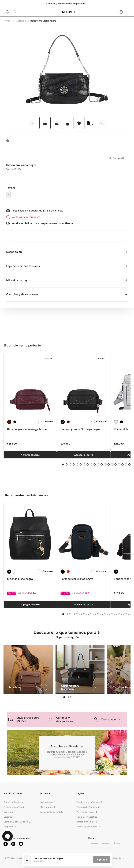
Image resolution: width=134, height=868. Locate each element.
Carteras (21, 21)
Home (7, 21)
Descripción (67, 252)
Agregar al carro (30, 455)
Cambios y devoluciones (67, 294)
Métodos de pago (67, 280)
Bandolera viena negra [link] (43, 21)
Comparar (46, 422)
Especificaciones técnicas (67, 266)
